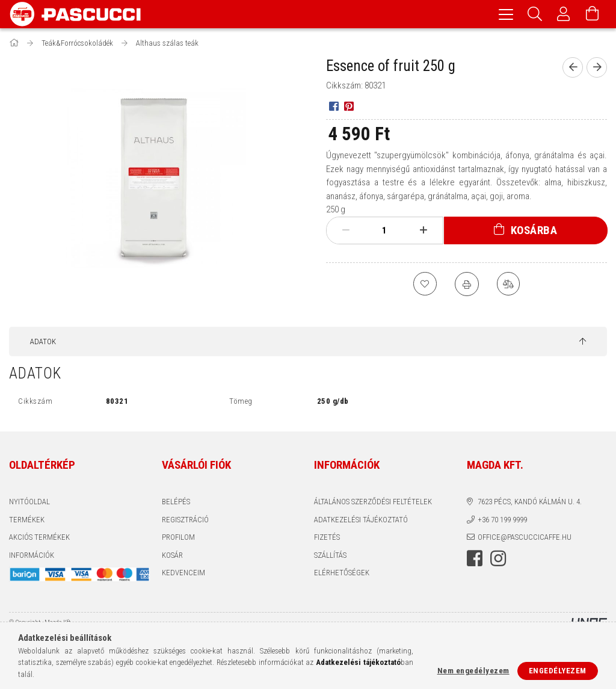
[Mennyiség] (384, 230)
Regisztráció (185, 520)
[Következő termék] (597, 67)
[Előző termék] (573, 67)
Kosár (172, 555)
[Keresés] (535, 14)
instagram (498, 558)
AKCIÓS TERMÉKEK (39, 537)
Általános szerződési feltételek (373, 502)
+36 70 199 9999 (502, 520)
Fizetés (327, 537)
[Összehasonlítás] (509, 284)
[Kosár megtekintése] (593, 14)
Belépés (176, 502)
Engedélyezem (558, 671)
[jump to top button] (583, 342)
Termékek (27, 520)
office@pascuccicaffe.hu (525, 537)
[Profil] (564, 14)
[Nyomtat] (467, 284)
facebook (475, 558)
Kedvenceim (183, 573)
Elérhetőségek (342, 573)
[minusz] (346, 230)
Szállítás (330, 555)
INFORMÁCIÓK (32, 555)
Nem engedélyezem (473, 671)
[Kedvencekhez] (425, 284)
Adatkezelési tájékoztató (361, 520)
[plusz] (423, 230)
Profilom (178, 537)
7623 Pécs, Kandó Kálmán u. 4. (530, 502)
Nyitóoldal (29, 502)
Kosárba (534, 230)
